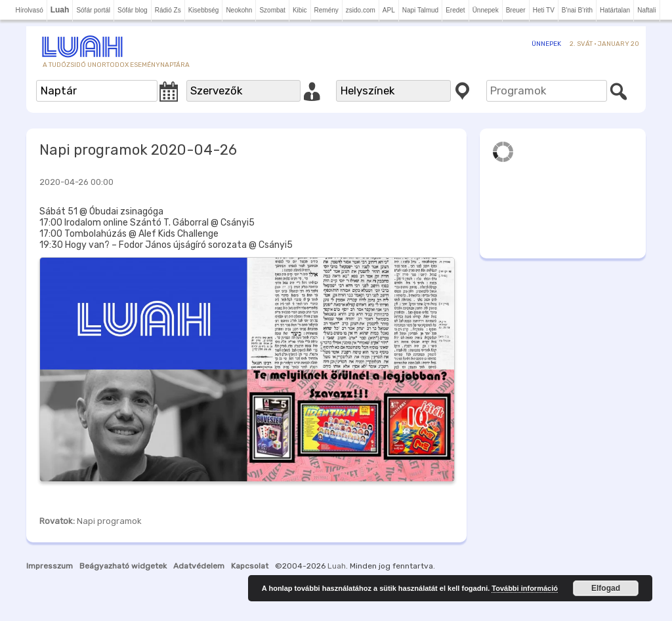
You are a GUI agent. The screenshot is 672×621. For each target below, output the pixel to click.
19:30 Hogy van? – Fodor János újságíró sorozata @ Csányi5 (166, 245)
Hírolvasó (29, 10)
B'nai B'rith (577, 10)
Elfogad (606, 588)
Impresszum (50, 566)
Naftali (646, 10)
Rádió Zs (168, 10)
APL (389, 10)
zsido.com (361, 10)
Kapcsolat (250, 566)
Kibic (300, 10)
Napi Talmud (420, 10)
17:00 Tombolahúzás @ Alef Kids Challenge (129, 234)
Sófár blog (133, 10)
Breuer (516, 10)
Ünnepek (486, 10)
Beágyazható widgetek (123, 566)
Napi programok (109, 521)
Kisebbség (204, 10)
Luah (337, 566)
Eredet (455, 10)
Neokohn (239, 10)
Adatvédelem (199, 566)
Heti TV (544, 10)
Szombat (272, 10)
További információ (525, 588)
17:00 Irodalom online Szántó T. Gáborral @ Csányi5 (147, 223)
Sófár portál (93, 10)
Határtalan (615, 10)
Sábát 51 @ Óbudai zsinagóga (101, 211)
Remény (326, 10)
